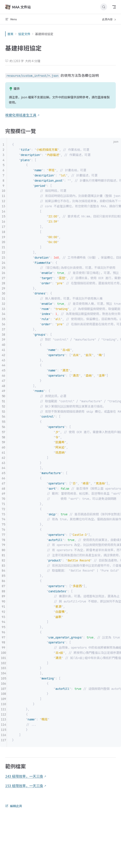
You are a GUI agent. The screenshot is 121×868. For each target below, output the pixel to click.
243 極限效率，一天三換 (24, 776)
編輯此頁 (14, 806)
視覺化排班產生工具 (21, 115)
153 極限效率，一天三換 (24, 786)
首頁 (10, 34)
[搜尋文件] (104, 7)
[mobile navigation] (114, 7)
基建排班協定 (44, 34)
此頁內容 (109, 19)
